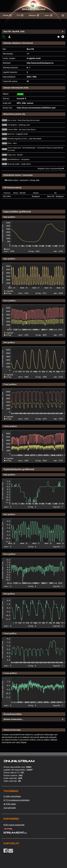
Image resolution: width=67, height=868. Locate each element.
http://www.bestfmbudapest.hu (40, 63)
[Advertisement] (33, 25)
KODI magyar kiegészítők (14, 825)
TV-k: (20, 15)
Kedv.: (48, 15)
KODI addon (10, 804)
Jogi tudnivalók (10, 808)
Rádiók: (7, 15)
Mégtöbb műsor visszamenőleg (51, 168)
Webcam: (34, 15)
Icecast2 (21, 99)
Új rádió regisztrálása (12, 796)
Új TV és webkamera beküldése (17, 800)
